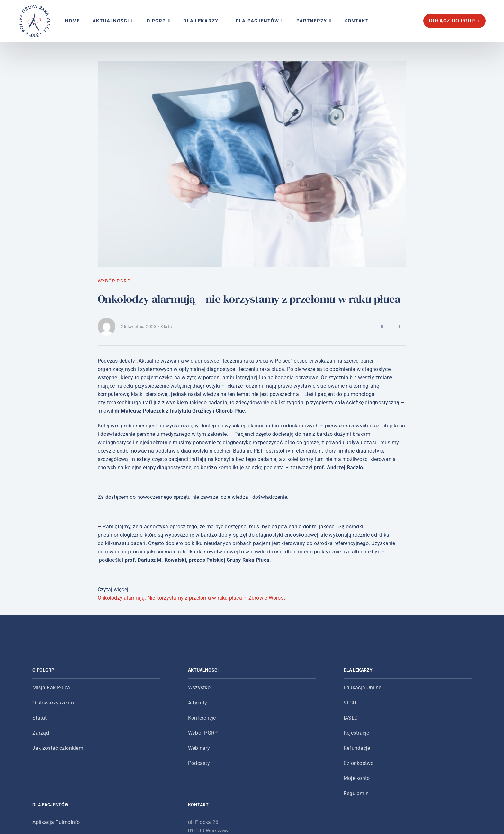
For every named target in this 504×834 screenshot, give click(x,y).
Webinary (199, 748)
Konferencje (202, 718)
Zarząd (41, 733)
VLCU (350, 703)
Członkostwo (359, 763)
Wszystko (199, 688)
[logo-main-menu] (35, 7)
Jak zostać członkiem (58, 748)
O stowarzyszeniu (53, 703)
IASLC (351, 718)
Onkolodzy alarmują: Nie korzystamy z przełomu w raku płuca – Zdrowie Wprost (191, 598)
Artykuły (198, 703)
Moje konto (357, 778)
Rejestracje (356, 733)
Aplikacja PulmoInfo (56, 822)
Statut (40, 718)
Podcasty (199, 763)
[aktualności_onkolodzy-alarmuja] (252, 164)
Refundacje (357, 748)
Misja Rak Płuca (51, 688)
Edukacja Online (363, 688)
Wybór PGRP (203, 733)
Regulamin (356, 793)
